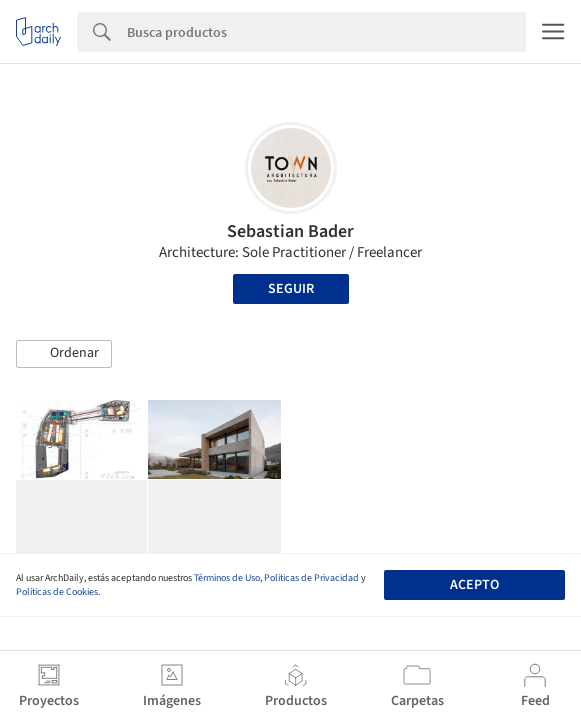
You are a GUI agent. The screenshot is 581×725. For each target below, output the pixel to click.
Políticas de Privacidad (311, 578)
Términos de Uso (227, 578)
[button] (64, 354)
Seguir (291, 289)
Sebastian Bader (290, 231)
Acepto (474, 585)
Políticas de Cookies (57, 592)
